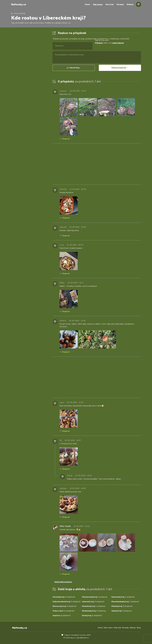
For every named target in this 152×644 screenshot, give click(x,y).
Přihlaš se (99, 43)
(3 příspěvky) (94, 611)
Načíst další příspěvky (63, 582)
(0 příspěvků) (64, 597)
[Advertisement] (30, 68)
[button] (74, 68)
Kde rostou (98, 4)
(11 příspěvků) (64, 611)
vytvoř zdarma (118, 43)
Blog (139, 628)
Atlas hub (110, 4)
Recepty (120, 4)
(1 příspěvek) (123, 597)
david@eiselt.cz (83, 638)
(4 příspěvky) (95, 597)
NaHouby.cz (19, 4)
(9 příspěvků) (122, 606)
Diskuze (130, 4)
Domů (87, 4)
